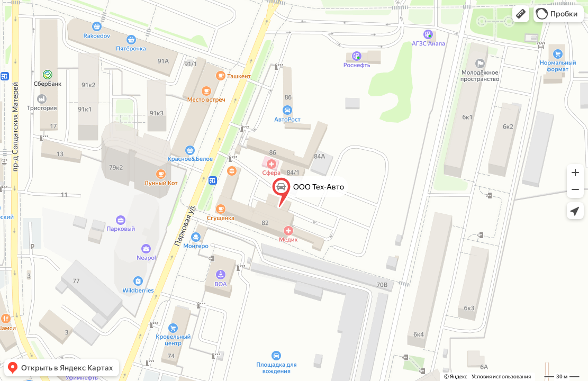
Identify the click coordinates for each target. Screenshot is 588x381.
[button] (521, 14)
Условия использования (501, 377)
